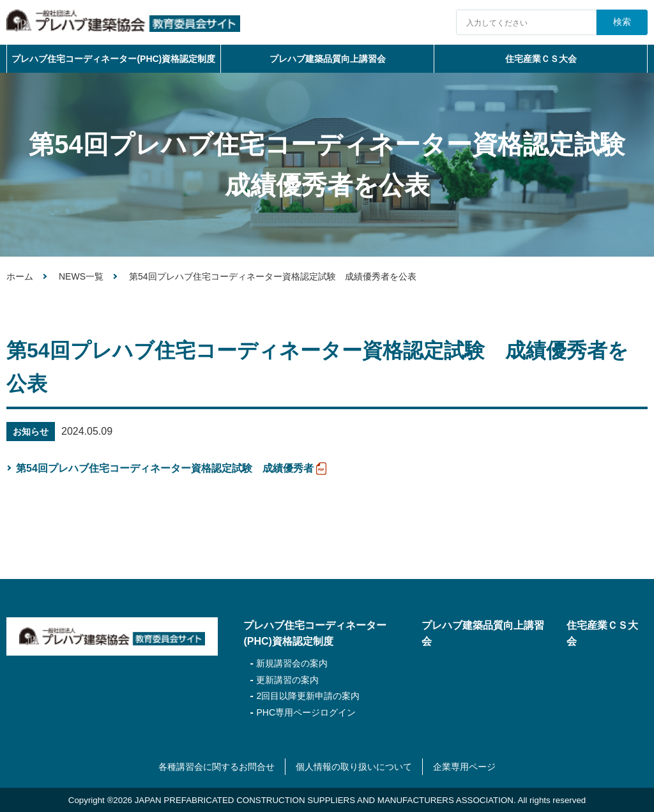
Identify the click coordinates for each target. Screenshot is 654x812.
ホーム (20, 276)
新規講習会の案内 (292, 663)
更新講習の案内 (287, 680)
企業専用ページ (464, 767)
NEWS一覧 (81, 276)
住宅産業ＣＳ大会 (541, 59)
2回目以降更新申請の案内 (308, 696)
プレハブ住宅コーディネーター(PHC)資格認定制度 (113, 59)
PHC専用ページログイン (306, 712)
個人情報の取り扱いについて (354, 767)
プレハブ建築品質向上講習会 (328, 59)
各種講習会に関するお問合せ (217, 767)
